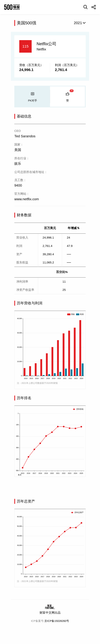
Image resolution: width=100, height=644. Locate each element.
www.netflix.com (27, 199)
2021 (78, 23)
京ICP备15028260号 (57, 621)
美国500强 (26, 23)
